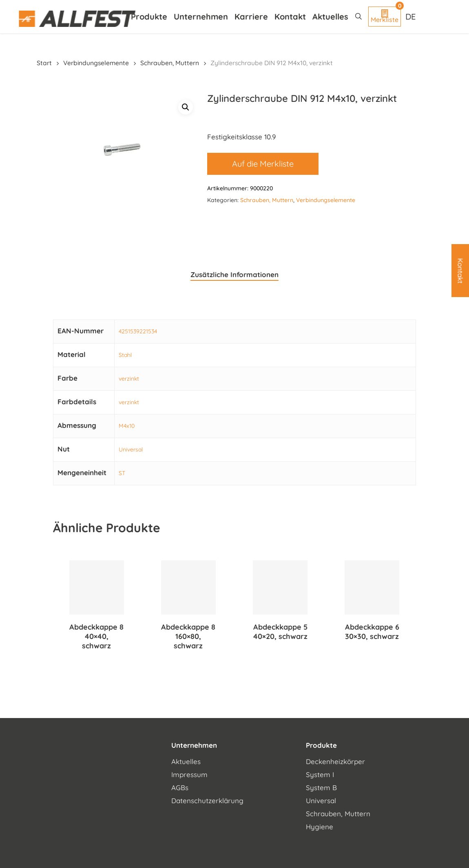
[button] (186, 107)
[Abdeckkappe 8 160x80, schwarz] (188, 588)
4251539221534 (138, 331)
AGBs (180, 788)
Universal (131, 449)
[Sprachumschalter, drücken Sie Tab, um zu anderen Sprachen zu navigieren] (411, 16)
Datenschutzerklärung (207, 801)
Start (44, 63)
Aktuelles (186, 761)
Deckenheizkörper (335, 761)
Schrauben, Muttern (170, 63)
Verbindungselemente (96, 63)
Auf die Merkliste (263, 164)
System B (321, 788)
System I (320, 774)
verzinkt (129, 379)
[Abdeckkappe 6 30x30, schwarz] (372, 588)
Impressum (189, 774)
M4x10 (127, 426)
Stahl (125, 355)
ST (122, 473)
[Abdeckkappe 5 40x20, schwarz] (280, 588)
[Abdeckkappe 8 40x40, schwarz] (97, 588)
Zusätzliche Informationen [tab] (234, 274)
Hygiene (320, 827)
